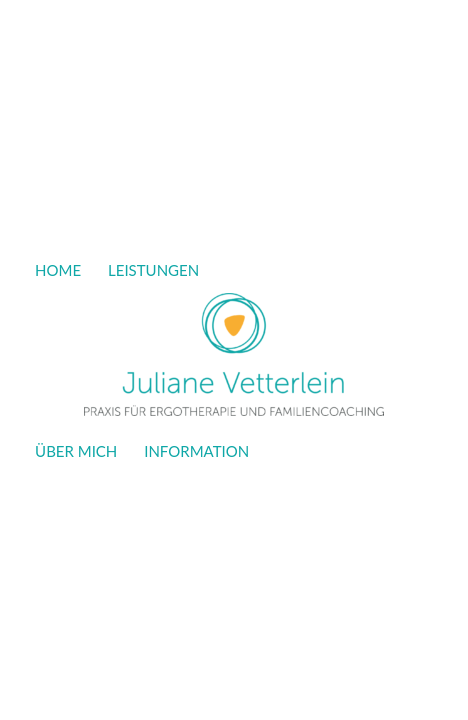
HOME (58, 270)
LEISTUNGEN (153, 270)
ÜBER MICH (76, 451)
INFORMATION (196, 451)
